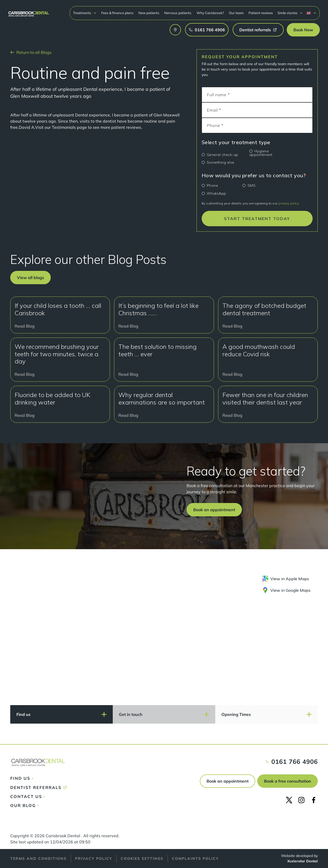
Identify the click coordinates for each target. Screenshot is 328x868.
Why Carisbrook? (210, 13)
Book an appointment (228, 781)
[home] (29, 11)
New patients (149, 13)
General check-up (223, 155)
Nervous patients (178, 13)
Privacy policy (94, 859)
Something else (221, 162)
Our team (236, 13)
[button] (85, 13)
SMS (252, 185)
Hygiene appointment (261, 153)
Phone (213, 185)
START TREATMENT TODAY (257, 219)
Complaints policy (195, 859)
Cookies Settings (142, 859)
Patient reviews (261, 13)
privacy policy (289, 203)
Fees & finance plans (117, 13)
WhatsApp (217, 193)
